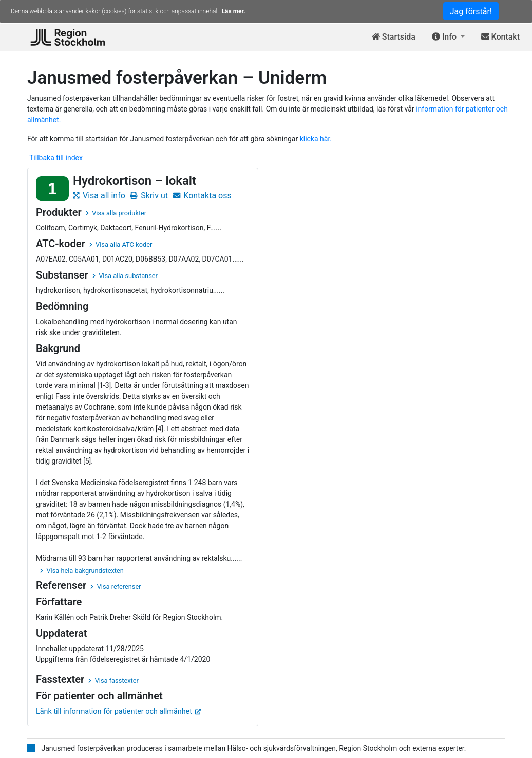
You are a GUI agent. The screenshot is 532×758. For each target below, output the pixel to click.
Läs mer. (234, 11)
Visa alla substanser (125, 276)
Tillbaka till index (56, 158)
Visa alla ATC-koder (121, 244)
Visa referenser (116, 587)
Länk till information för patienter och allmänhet (119, 711)
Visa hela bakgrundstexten (82, 571)
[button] (448, 37)
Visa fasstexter (113, 681)
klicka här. (316, 139)
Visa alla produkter (116, 213)
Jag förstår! (471, 12)
